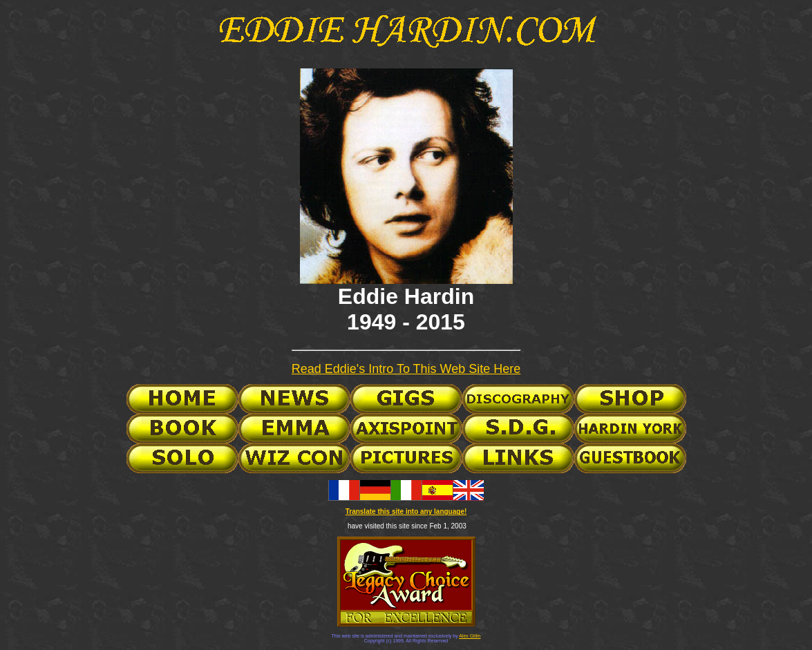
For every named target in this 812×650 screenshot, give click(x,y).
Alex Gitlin (470, 636)
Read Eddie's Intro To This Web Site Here (406, 369)
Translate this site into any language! (406, 512)
